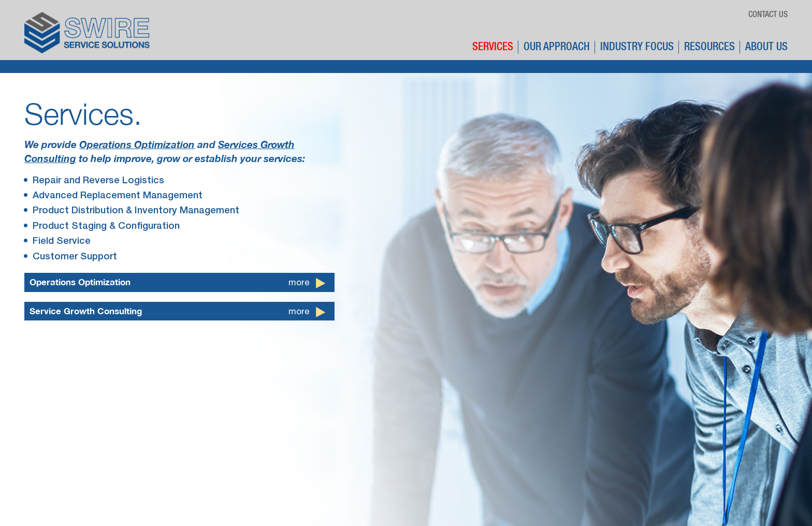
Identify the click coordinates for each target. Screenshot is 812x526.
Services (493, 47)
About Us (766, 47)
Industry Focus (637, 47)
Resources (709, 47)
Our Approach (557, 47)
